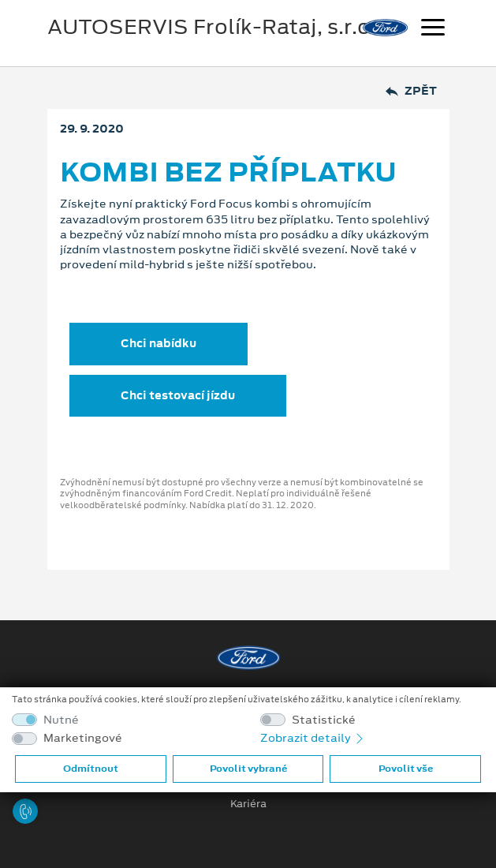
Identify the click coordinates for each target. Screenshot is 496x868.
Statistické (324, 720)
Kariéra (248, 804)
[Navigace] (433, 29)
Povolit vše (406, 769)
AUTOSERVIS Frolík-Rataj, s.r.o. (212, 27)
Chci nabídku (158, 343)
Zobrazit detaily (313, 738)
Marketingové (83, 738)
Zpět (411, 91)
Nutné (61, 720)
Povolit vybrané (248, 769)
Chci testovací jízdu (178, 395)
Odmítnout (91, 769)
